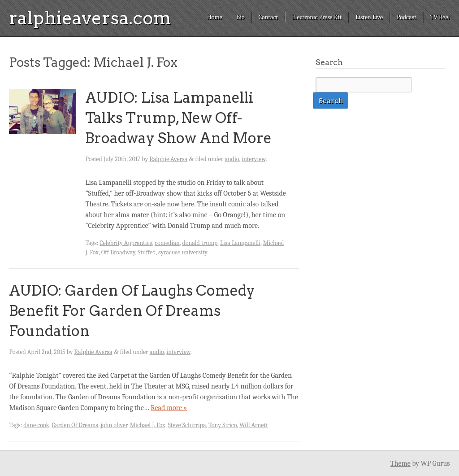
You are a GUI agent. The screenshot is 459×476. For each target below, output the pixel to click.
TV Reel (440, 17)
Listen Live (369, 17)
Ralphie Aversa (168, 159)
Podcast (407, 17)
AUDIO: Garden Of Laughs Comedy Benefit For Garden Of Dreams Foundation (132, 311)
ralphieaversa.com (90, 18)
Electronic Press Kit (317, 17)
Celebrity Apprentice (126, 243)
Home (215, 17)
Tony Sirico (223, 425)
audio (232, 159)
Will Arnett (254, 425)
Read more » (169, 408)
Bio (240, 17)
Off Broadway (118, 252)
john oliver (114, 425)
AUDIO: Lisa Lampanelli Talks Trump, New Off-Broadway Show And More (178, 118)
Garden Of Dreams (75, 425)
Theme (401, 463)
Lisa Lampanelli (240, 243)
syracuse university (183, 252)
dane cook (36, 425)
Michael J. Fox (148, 425)
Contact (268, 17)
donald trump (200, 243)
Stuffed (147, 252)
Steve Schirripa (187, 425)
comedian (167, 243)
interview (254, 159)
